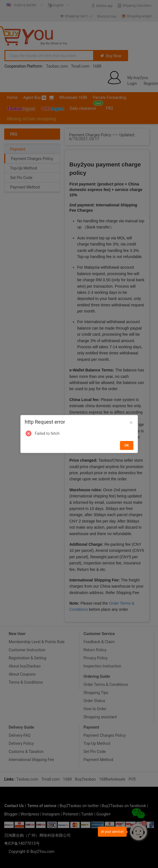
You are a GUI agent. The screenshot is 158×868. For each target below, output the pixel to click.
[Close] (131, 423)
